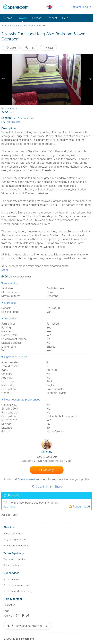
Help (65, 18)
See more (9, 506)
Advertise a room (13, 579)
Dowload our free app (27, 626)
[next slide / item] (90, 79)
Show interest (27, 479)
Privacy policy (11, 565)
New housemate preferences (22, 399)
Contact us (9, 605)
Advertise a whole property (18, 591)
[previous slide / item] (3, 79)
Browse (22, 18)
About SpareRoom (13, 534)
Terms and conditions (15, 559)
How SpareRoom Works (16, 545)
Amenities (10, 318)
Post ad (37, 18)
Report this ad (79, 506)
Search (8, 18)
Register (76, 7)
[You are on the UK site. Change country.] (50, 7)
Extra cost (10, 303)
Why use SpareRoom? (15, 539)
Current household (16, 357)
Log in (87, 7)
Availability (11, 283)
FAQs (6, 611)
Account (52, 18)
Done (5, 270)
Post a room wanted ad (16, 585)
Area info (14, 122)
